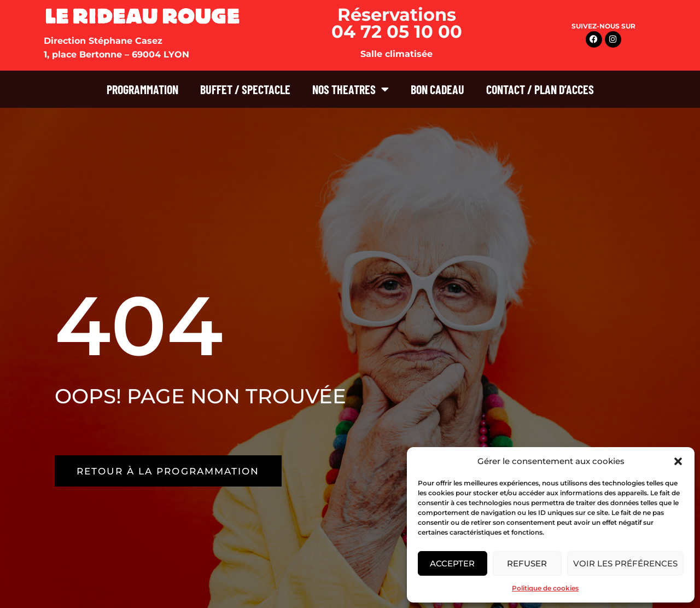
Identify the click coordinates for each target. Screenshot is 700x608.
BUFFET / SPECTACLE (245, 89)
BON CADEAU (437, 89)
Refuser (527, 563)
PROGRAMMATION (142, 89)
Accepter (452, 563)
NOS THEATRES (351, 89)
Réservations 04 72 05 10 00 (397, 23)
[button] (678, 461)
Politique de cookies (545, 588)
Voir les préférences (625, 563)
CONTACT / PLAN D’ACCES (540, 89)
